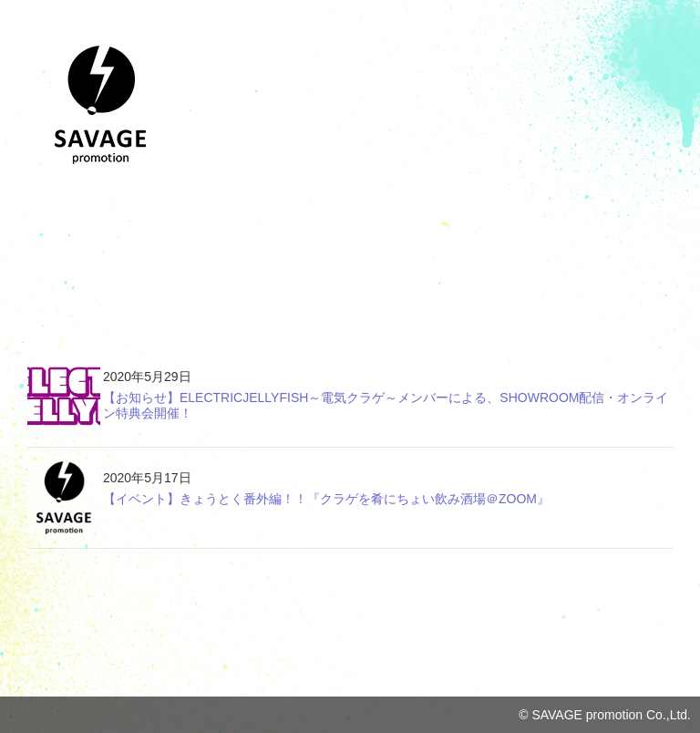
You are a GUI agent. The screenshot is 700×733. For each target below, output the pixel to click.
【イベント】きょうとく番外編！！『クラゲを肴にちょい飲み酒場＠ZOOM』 (326, 499)
